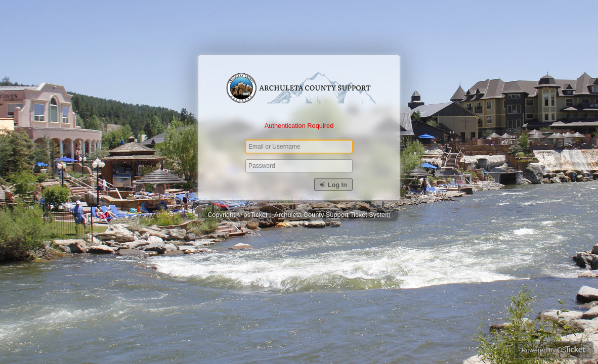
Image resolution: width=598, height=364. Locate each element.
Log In (333, 185)
